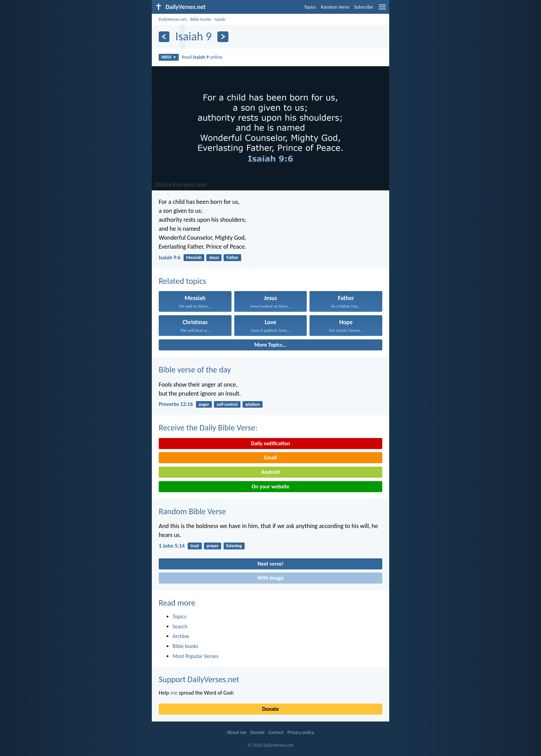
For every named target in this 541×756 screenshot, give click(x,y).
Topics (310, 7)
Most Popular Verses (195, 656)
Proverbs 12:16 (176, 404)
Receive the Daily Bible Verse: (208, 427)
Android (270, 472)
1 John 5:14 (172, 546)
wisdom (253, 404)
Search (180, 626)
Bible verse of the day (195, 370)
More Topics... (270, 345)
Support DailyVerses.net (199, 679)
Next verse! (270, 564)
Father (232, 257)
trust (195, 546)
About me (237, 732)
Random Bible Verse (192, 511)
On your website (271, 486)
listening (234, 546)
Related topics (182, 281)
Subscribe (363, 7)
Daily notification (270, 443)
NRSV (169, 57)
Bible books (201, 19)
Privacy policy (301, 732)
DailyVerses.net (173, 19)
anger (204, 404)
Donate (270, 709)
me (174, 693)
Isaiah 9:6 (170, 257)
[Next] (223, 37)
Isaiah (220, 19)
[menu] (382, 9)
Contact (276, 732)
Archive (181, 636)
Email (271, 457)
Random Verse (335, 7)
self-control (227, 404)
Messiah (194, 257)
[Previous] (164, 37)
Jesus (214, 257)
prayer (213, 546)
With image (271, 578)
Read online (202, 57)
